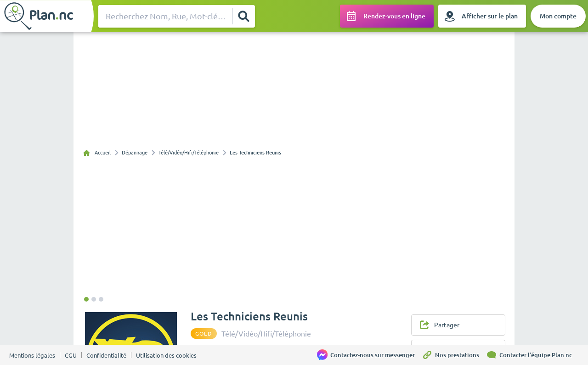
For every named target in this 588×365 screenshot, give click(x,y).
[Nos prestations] (454, 355)
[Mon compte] (558, 16)
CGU (71, 355)
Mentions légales (32, 355)
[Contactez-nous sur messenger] (369, 355)
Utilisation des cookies (166, 355)
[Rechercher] (243, 16)
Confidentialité (106, 355)
